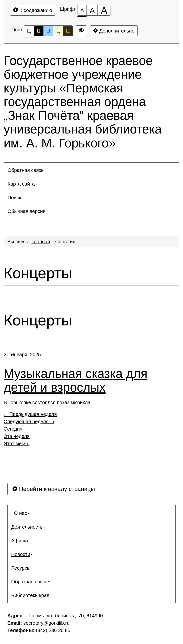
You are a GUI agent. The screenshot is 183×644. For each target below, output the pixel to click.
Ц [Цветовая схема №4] (58, 31)
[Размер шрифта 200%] (104, 10)
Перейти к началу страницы (54, 489)
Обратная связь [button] (26, 170)
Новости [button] (22, 554)
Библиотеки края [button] (30, 595)
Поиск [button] (14, 198)
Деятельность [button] (28, 527)
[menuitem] (91, 170)
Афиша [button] (20, 541)
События (65, 242)
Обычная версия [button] (27, 211)
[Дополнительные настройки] (81, 31)
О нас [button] (20, 513)
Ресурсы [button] (22, 568)
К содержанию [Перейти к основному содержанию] (33, 10)
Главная (41, 242)
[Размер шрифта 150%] (92, 10)
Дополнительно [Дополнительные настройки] (114, 31)
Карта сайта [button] (21, 184)
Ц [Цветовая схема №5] (68, 31)
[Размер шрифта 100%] (82, 10)
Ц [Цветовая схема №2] (39, 31)
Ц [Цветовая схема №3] (48, 31)
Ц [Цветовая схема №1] (29, 32)
